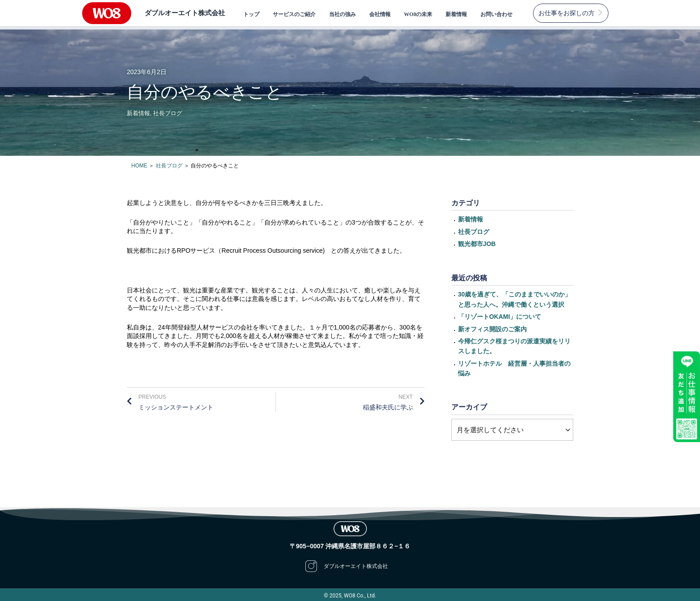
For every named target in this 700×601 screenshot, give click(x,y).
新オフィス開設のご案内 (492, 326)
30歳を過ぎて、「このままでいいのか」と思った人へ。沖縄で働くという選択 (515, 296)
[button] (571, 13)
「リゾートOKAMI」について (500, 314)
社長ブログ (168, 111)
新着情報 (456, 14)
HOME (139, 163)
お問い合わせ (496, 14)
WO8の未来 (418, 14)
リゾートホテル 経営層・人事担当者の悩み (514, 366)
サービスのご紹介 (294, 14)
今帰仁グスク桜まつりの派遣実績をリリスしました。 (514, 343)
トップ (251, 14)
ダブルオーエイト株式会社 (182, 13)
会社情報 (380, 14)
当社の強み (342, 14)
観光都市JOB (477, 241)
